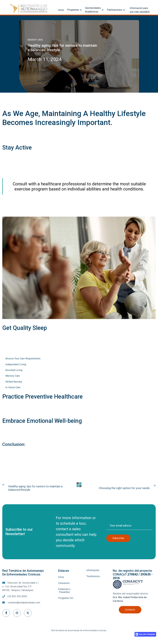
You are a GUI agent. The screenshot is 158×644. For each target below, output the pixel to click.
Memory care (35, 40)
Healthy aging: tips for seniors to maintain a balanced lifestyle (35, 492)
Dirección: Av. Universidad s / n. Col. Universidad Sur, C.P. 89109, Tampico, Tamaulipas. (21, 586)
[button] (75, 9)
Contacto (130, 610)
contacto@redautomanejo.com (24, 603)
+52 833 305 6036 (17, 596)
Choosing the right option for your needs (124, 492)
